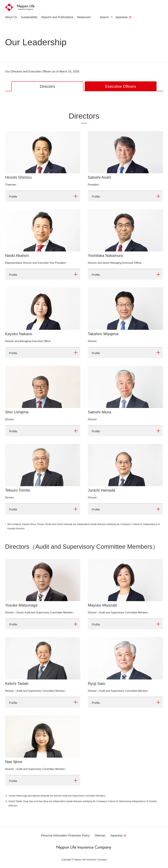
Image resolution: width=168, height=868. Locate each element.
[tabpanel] (84, 459)
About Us (11, 17)
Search (106, 17)
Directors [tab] (47, 86)
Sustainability (29, 17)
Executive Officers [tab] (121, 86)
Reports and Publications (57, 17)
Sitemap (100, 836)
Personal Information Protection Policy (65, 836)
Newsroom (84, 17)
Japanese (123, 17)
